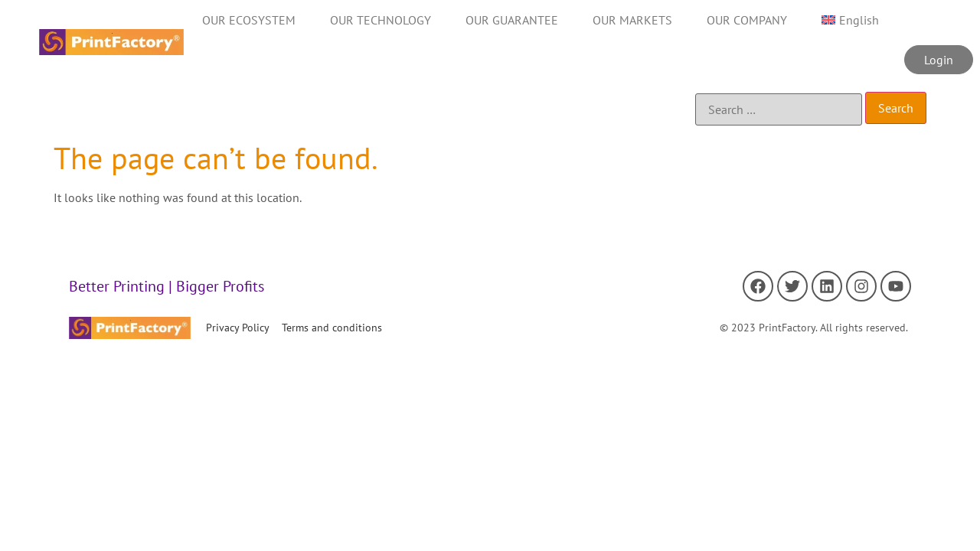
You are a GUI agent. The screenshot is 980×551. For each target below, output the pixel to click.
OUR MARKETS (632, 20)
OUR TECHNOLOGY (381, 20)
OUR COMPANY (747, 20)
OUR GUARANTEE (512, 20)
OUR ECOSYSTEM (249, 20)
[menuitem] (850, 20)
